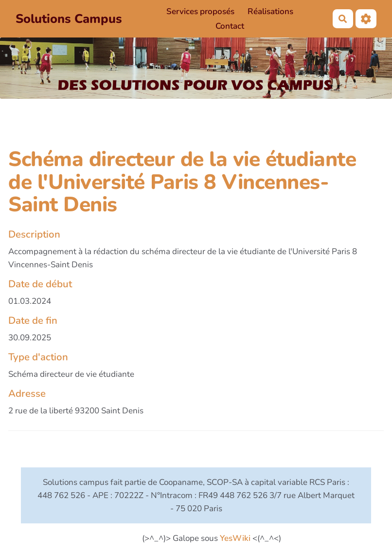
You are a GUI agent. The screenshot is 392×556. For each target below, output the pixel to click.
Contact (230, 26)
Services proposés (200, 11)
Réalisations (270, 11)
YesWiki (235, 538)
